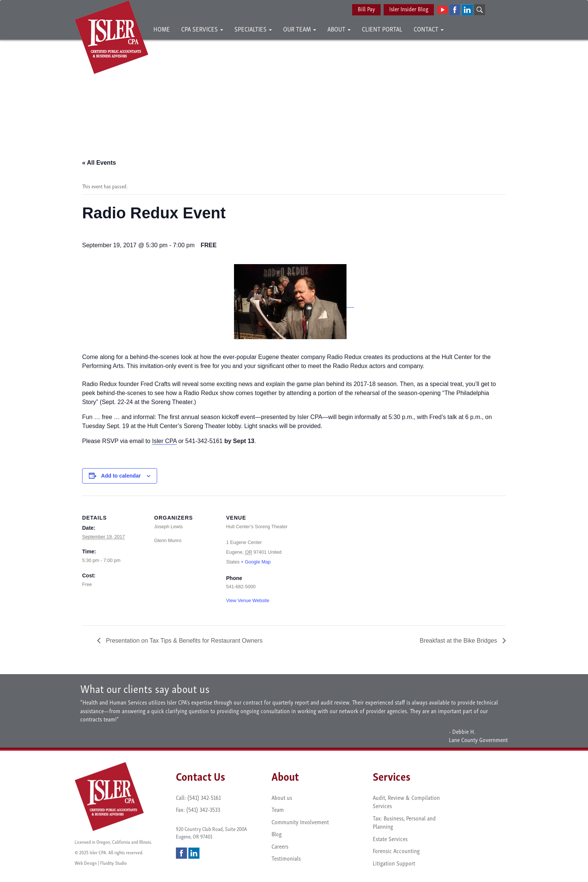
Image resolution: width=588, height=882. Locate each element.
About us (282, 797)
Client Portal (382, 29)
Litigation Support (394, 863)
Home (162, 29)
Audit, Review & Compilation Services (406, 802)
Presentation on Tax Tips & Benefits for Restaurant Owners (183, 641)
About (339, 29)
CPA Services (202, 29)
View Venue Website (248, 601)
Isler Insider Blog (409, 9)
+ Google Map (256, 562)
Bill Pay (366, 9)
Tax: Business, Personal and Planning (404, 822)
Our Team (300, 29)
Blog (277, 834)
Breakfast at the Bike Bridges (459, 641)
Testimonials (286, 858)
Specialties (253, 29)
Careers (280, 846)
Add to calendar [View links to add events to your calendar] (121, 476)
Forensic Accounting (396, 850)
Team (278, 809)
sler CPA (165, 441)
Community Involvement (300, 822)
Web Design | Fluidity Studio (101, 863)
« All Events (99, 163)
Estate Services (390, 838)
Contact (429, 29)
